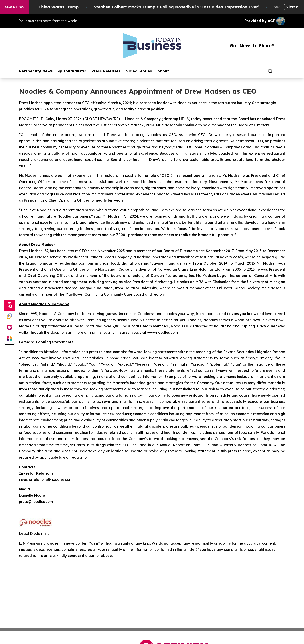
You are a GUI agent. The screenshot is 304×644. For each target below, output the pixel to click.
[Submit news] (10, 305)
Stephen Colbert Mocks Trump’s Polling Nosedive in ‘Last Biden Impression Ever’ (184, 7)
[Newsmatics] (10, 339)
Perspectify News (36, 71)
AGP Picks (14, 7)
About (163, 71)
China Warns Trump (66, 7)
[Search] (270, 71)
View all (293, 7)
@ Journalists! (72, 71)
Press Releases (106, 71)
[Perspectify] (10, 317)
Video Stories (139, 71)
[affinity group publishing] (10, 328)
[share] (282, 71)
